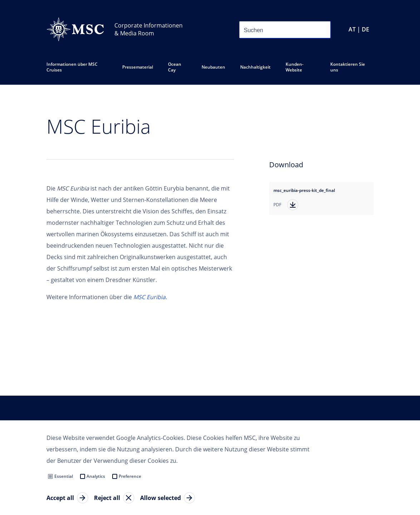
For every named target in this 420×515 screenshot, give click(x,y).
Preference (130, 476)
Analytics (96, 476)
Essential (64, 476)
